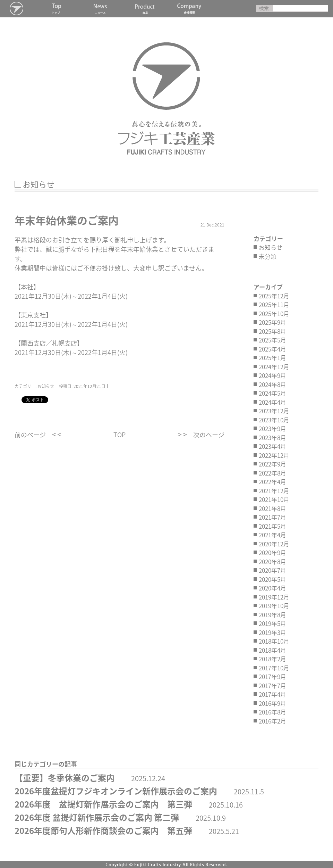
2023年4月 (272, 446)
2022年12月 (274, 455)
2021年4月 (272, 535)
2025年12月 (274, 296)
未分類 (268, 256)
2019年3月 (272, 632)
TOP (119, 435)
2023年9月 (272, 428)
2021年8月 (272, 508)
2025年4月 (272, 349)
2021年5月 (272, 526)
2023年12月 (274, 411)
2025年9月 (272, 322)
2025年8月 (272, 331)
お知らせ (271, 247)
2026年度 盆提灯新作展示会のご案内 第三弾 (103, 804)
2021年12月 (274, 491)
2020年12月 (274, 544)
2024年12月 (274, 367)
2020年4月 (272, 588)
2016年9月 (272, 703)
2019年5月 (272, 623)
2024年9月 (272, 375)
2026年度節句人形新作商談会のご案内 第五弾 (103, 830)
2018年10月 (274, 641)
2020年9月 (272, 552)
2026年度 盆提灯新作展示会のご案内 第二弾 (97, 817)
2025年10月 (274, 313)
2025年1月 (272, 358)
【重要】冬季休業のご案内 (65, 778)
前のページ (30, 435)
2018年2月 (272, 659)
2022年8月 (272, 473)
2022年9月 (272, 464)
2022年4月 (272, 482)
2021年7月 (272, 517)
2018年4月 (272, 650)
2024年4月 (272, 402)
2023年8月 (272, 437)
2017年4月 (272, 694)
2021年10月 (274, 499)
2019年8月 (272, 615)
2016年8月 (272, 712)
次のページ (209, 435)
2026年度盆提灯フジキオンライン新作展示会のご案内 (116, 791)
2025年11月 (274, 304)
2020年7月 (272, 570)
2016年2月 (272, 721)
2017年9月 (272, 676)
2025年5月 (272, 340)
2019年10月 (274, 606)
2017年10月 (274, 668)
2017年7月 (272, 685)
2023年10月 (274, 420)
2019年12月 (274, 597)
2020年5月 (272, 579)
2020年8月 (272, 561)
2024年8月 (272, 384)
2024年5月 (272, 393)
